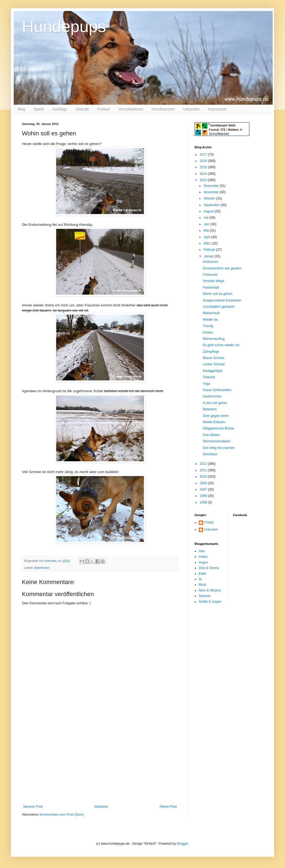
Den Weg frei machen (219, 448)
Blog (21, 109)
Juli (206, 218)
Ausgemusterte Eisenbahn (222, 300)
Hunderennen (163, 109)
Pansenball (211, 288)
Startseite (101, 807)
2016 (204, 161)
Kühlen (208, 332)
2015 (204, 167)
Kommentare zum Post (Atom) (62, 815)
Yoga (206, 384)
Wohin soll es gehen (218, 294)
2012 (204, 464)
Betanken (210, 409)
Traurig (208, 326)
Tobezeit (209, 377)
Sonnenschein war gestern (222, 268)
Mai (207, 230)
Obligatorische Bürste (219, 428)
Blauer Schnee (214, 358)
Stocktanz (210, 454)
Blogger (182, 844)
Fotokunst (210, 275)
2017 (204, 155)
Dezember (212, 186)
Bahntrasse (42, 568)
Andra (203, 557)
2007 (204, 490)
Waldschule (211, 313)
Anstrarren (210, 262)
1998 (204, 502)
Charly (209, 522)
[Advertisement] (100, 764)
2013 (204, 180)
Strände (82, 109)
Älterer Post (168, 807)
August (209, 211)
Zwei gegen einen (216, 416)
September (212, 205)
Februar (210, 250)
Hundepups (64, 26)
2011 (204, 470)
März (208, 243)
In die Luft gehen (215, 403)
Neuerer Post (33, 807)
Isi (200, 579)
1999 (204, 496)
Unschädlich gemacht (219, 307)
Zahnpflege (211, 352)
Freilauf (103, 109)
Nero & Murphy (210, 590)
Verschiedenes (131, 109)
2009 (204, 483)
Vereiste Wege (213, 281)
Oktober (210, 198)
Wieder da (210, 320)
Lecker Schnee (214, 364)
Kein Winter (211, 435)
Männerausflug (214, 339)
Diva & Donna (209, 568)
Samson (205, 596)
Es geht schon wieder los (221, 345)
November (212, 192)
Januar (209, 256)
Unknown (211, 530)
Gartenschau (212, 396)
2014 (204, 174)
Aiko (202, 551)
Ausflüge (60, 109)
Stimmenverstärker (217, 441)
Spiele (39, 109)
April (207, 237)
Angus (203, 562)
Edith (202, 574)
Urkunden (191, 109)
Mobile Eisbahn (214, 422)
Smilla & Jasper (210, 602)
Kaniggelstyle (213, 371)
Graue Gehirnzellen (217, 390)
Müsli (203, 585)
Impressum (217, 109)
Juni (207, 224)
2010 (204, 477)
